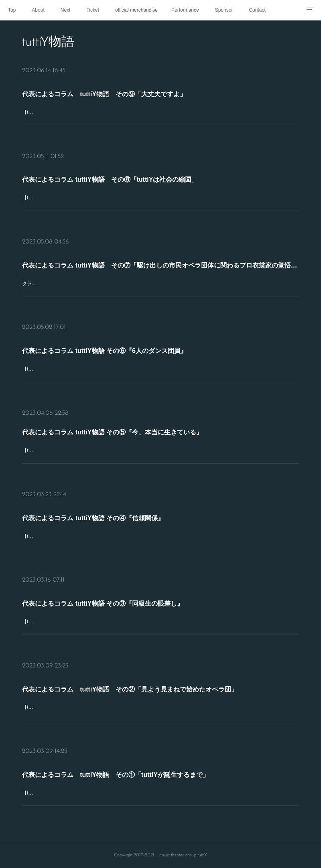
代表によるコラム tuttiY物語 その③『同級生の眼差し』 (153, 610)
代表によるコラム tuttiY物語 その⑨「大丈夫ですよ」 (153, 102)
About (38, 10)
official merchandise (136, 10)
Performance (185, 10)
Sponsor (224, 10)
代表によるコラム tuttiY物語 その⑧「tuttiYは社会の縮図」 (154, 185)
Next (66, 10)
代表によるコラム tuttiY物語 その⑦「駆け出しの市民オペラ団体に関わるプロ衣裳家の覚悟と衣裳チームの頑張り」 (161, 271)
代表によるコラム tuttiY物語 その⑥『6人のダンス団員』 (153, 356)
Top (12, 10)
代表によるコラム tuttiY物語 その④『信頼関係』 (152, 524)
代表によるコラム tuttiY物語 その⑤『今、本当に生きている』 (154, 440)
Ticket (93, 10)
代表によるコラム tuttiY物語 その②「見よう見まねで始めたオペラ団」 (156, 696)
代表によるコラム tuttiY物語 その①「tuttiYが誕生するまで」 (155, 777)
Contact (257, 10)
